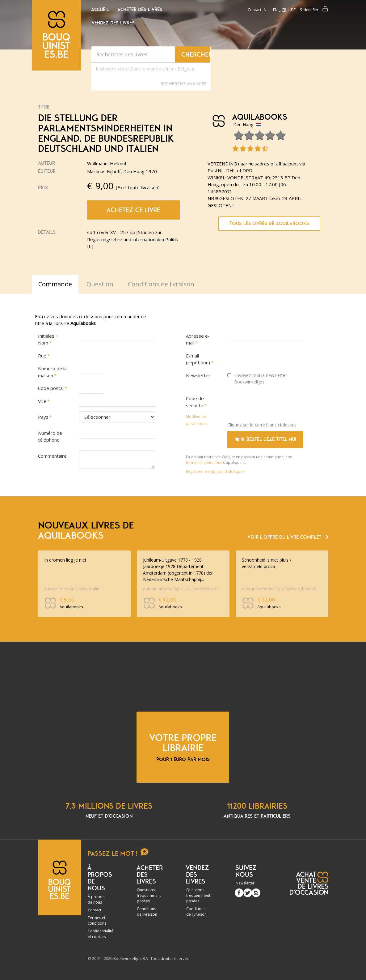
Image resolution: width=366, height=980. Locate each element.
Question (100, 284)
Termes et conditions (97, 920)
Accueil (100, 10)
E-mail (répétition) (198, 359)
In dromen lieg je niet (65, 560)
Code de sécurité (195, 402)
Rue (42, 356)
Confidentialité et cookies (101, 934)
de (293, 10)
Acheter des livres (140, 10)
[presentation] (274, 405)
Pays (43, 417)
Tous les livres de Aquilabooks (269, 224)
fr (284, 10)
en (275, 10)
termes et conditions (204, 462)
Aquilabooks (260, 117)
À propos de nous (96, 899)
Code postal (51, 388)
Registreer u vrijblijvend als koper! (216, 471)
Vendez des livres (113, 23)
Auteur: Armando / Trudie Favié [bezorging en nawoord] (281, 589)
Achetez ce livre (133, 210)
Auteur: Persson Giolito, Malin (72, 589)
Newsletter (198, 375)
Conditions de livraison (147, 912)
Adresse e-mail (198, 339)
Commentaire (52, 456)
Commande (55, 284)
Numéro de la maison (52, 372)
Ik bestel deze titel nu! (265, 439)
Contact (255, 10)
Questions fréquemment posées (149, 895)
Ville (42, 401)
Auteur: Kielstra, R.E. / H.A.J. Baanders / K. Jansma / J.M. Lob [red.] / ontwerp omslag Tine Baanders (182, 589)
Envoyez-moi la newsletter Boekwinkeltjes (257, 379)
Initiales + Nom (48, 339)
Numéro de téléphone (50, 437)
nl (266, 10)
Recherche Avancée (183, 84)
